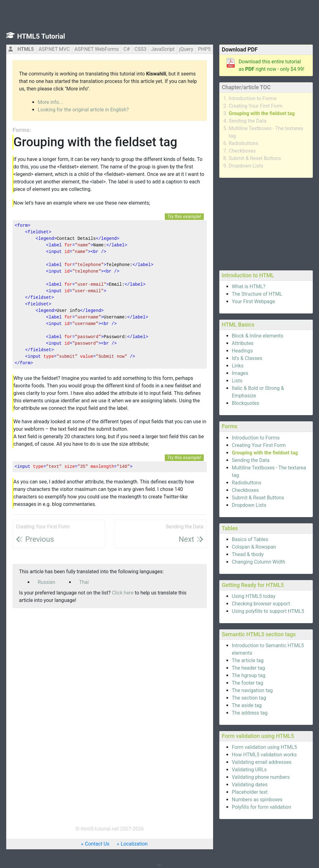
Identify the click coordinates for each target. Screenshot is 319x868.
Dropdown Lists (246, 166)
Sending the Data (248, 121)
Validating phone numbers (261, 777)
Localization (134, 844)
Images (240, 373)
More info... (50, 102)
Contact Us (97, 844)
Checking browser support (261, 604)
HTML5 (26, 49)
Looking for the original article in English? (83, 110)
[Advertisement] (266, 223)
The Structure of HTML (257, 294)
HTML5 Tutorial (41, 36)
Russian (47, 582)
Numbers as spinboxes (257, 800)
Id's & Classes (247, 358)
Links (238, 366)
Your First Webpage (253, 301)
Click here (123, 593)
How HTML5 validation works (264, 755)
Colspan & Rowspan (254, 547)
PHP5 (204, 49)
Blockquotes (245, 403)
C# (126, 49)
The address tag (250, 713)
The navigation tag (252, 690)
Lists (237, 381)
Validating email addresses (262, 762)
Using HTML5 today (254, 596)
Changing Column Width (259, 562)
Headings (242, 351)
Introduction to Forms (253, 98)
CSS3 (140, 49)
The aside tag (247, 705)
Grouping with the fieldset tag (262, 113)
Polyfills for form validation (262, 807)
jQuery (186, 49)
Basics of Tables (250, 539)
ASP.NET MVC (54, 49)
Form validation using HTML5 (264, 747)
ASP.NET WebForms (97, 49)
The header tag (248, 668)
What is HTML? (249, 286)
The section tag (249, 698)
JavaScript (163, 49)
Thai (84, 582)
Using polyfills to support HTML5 (268, 611)
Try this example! (184, 217)
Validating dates (250, 785)
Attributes (243, 343)
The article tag (248, 660)
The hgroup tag (249, 675)
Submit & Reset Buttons (255, 158)
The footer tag (248, 683)
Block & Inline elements (257, 336)
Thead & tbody (248, 554)
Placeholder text (250, 792)
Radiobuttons (243, 143)
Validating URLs (249, 770)
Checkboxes (242, 151)
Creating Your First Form (256, 106)
